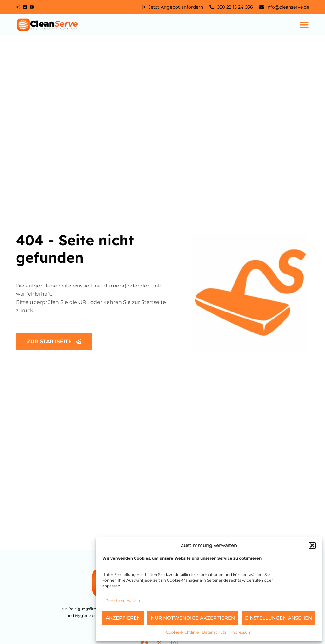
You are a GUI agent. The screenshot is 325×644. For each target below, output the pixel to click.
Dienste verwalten (123, 600)
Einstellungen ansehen (279, 618)
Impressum (241, 632)
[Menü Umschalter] (304, 25)
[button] (312, 545)
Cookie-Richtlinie (182, 632)
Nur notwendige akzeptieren (193, 618)
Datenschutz (214, 632)
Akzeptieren (123, 618)
